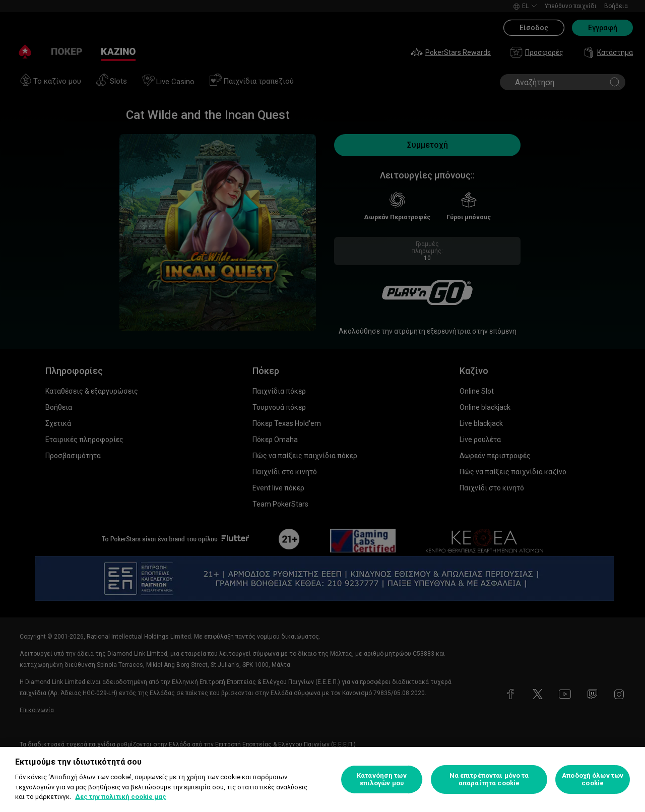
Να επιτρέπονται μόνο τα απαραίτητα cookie (489, 779)
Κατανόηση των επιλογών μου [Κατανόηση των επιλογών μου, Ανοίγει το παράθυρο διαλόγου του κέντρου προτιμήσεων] (382, 779)
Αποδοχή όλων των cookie (593, 779)
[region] (322, 779)
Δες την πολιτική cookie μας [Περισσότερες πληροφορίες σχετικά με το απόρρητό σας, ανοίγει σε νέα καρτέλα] (121, 797)
